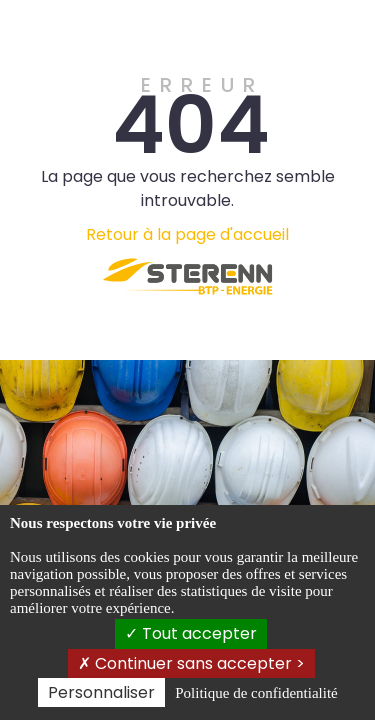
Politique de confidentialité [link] (256, 693)
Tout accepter (191, 633)
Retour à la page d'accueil (187, 234)
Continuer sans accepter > (191, 663)
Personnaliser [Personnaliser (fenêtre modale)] (101, 692)
